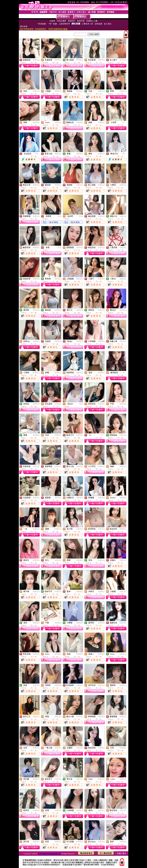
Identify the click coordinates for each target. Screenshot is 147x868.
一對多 (59, 216)
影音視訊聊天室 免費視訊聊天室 (49, 854)
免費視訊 (36, 60)
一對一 (124, 122)
